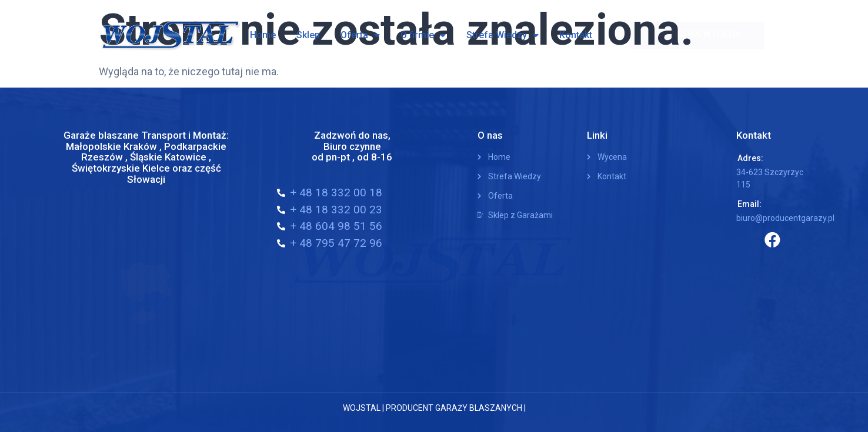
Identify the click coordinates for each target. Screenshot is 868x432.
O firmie (423, 35)
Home (263, 35)
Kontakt (576, 35)
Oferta (360, 35)
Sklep (308, 35)
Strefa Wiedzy (503, 35)
